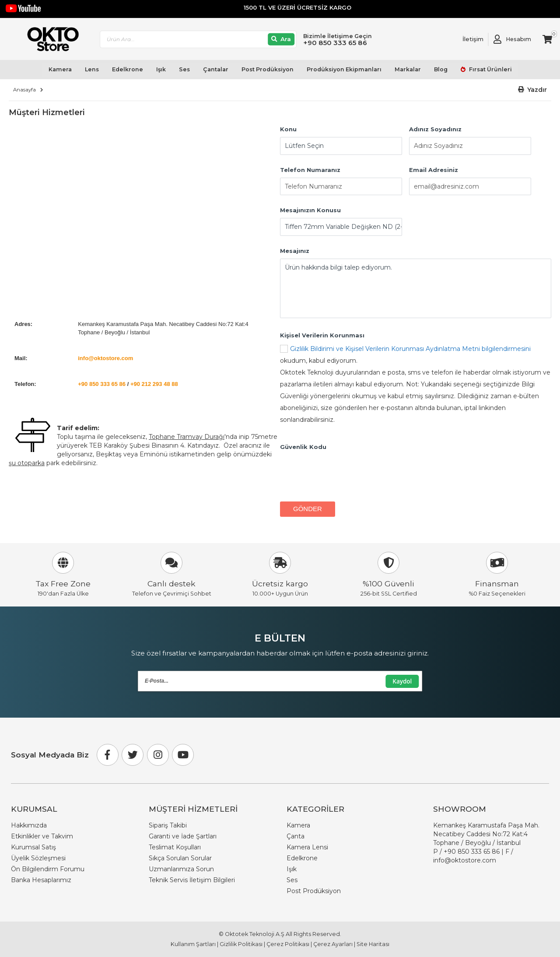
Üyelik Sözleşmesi (38, 858)
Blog (440, 70)
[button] (533, 90)
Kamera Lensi (307, 847)
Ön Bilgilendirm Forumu (48, 869)
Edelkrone (128, 70)
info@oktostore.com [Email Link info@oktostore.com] (465, 860)
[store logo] (49, 39)
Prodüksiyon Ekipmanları (344, 70)
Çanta (296, 836)
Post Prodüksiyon (267, 70)
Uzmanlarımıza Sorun (181, 869)
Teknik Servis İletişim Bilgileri (192, 880)
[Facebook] (108, 755)
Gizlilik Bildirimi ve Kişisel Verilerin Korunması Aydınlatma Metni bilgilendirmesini (410, 349)
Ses (184, 70)
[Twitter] (133, 755)
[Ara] (282, 40)
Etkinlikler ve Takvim (42, 836)
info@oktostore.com (105, 358)
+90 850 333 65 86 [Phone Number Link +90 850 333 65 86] (472, 852)
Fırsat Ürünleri (489, 70)
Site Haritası (373, 944)
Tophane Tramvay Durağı (187, 437)
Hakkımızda (29, 825)
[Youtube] (183, 755)
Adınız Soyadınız (435, 129)
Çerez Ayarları (333, 944)
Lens (92, 70)
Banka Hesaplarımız (41, 880)
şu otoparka (27, 463)
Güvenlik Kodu (303, 447)
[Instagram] (158, 755)
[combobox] (199, 40)
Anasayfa (24, 90)
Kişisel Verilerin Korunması (322, 335)
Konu (288, 129)
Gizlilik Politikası (241, 944)
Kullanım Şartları (193, 944)
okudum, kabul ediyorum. (416, 385)
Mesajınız (295, 251)
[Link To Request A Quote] (466, 39)
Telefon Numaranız (310, 170)
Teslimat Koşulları (175, 847)
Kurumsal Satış (33, 847)
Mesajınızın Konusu (310, 210)
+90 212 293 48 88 (154, 384)
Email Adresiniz (434, 170)
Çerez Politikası (288, 944)
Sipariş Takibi (168, 825)
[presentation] (346, 472)
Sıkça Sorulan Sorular (180, 858)
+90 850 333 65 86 (102, 384)
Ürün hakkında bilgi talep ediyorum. (416, 289)
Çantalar (215, 70)
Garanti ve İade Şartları (183, 836)
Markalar (407, 70)
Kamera (60, 70)
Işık (161, 70)
